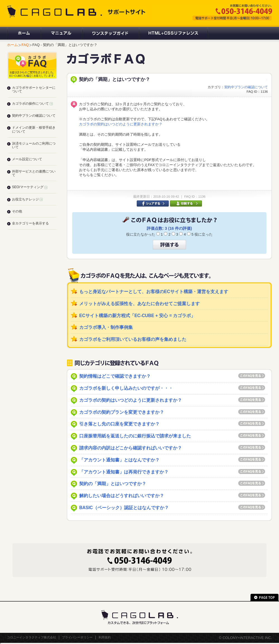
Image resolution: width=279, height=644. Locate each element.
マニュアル (61, 33)
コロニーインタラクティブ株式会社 (32, 637)
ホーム (24, 33)
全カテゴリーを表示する (30, 223)
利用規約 (105, 637)
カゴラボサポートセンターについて (34, 89)
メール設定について (27, 159)
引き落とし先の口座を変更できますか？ (119, 424)
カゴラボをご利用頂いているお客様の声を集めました (133, 339)
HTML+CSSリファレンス (173, 33)
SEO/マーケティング (30, 187)
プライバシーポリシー (77, 637)
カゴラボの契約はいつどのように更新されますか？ (121, 124)
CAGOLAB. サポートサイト (77, 12)
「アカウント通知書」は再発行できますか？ (124, 472)
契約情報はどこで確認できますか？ (115, 376)
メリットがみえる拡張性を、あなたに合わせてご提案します (139, 304)
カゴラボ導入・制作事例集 (106, 327)
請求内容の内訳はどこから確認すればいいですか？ (131, 448)
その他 (17, 211)
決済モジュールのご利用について (34, 145)
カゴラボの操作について (32, 104)
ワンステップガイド (110, 33)
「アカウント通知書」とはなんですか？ (119, 460)
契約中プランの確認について (246, 87)
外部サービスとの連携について (34, 173)
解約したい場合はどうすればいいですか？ (122, 496)
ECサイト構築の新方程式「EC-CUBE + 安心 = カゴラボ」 (137, 316)
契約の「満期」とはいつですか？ (113, 484)
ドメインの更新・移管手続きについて (34, 129)
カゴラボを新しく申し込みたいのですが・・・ (126, 388)
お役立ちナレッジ (27, 199)
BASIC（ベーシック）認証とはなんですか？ (124, 508)
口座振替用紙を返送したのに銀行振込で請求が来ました (135, 436)
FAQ (25, 45)
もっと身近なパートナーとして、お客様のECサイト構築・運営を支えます (154, 292)
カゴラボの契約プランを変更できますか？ (122, 412)
